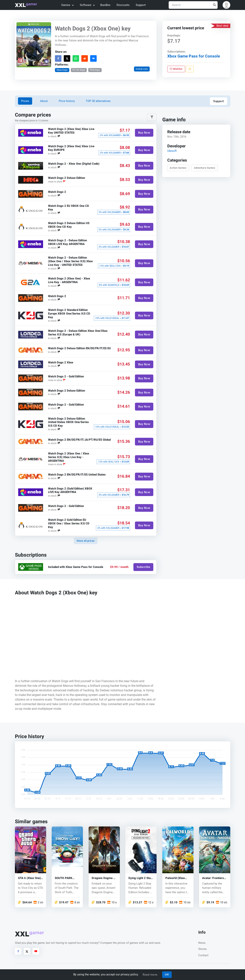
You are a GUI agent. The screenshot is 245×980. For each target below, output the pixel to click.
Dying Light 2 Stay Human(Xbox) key (140, 878)
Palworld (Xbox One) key (175, 878)
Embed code (142, 69)
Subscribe (143, 567)
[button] (226, 5)
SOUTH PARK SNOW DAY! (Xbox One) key (66, 878)
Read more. (150, 975)
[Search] (193, 5)
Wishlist (176, 69)
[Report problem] (190, 69)
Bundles (105, 5)
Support (141, 5)
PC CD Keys (79, 70)
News (202, 943)
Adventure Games (205, 168)
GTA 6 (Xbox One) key (29, 878)
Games (67, 5)
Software (87, 5)
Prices (25, 101)
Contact (203, 955)
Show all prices (86, 541)
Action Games (178, 168)
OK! (167, 975)
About (44, 101)
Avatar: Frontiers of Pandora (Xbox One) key (213, 878)
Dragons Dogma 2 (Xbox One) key (103, 878)
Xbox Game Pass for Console (193, 56)
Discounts (123, 5)
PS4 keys (95, 70)
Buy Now (144, 133)
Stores (203, 949)
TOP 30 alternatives (98, 101)
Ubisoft (172, 151)
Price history (67, 101)
